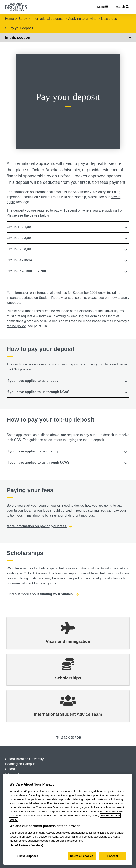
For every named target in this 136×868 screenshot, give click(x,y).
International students (48, 19)
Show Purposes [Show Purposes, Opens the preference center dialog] (28, 856)
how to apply (120, 298)
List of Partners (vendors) (26, 845)
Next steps (109, 19)
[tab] (68, 227)
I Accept (113, 856)
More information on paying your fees (39, 526)
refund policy (16, 326)
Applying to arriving (82, 19)
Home (9, 19)
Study (23, 19)
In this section (68, 38)
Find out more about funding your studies (43, 594)
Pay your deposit (21, 28)
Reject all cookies (82, 856)
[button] (68, 227)
